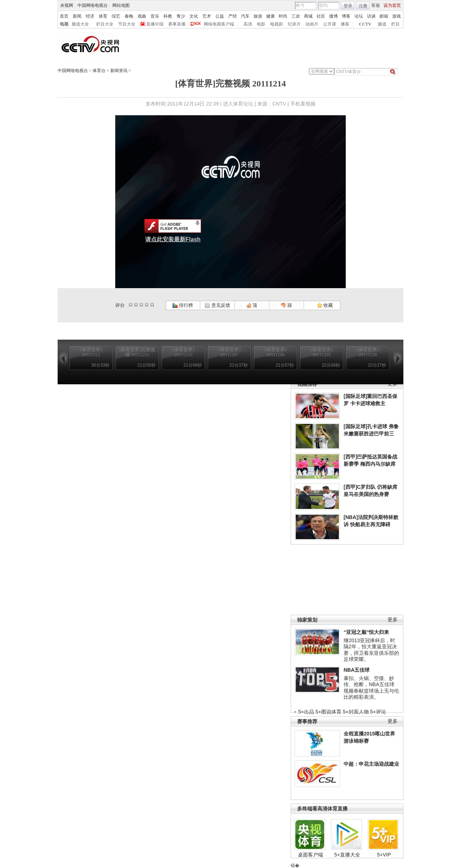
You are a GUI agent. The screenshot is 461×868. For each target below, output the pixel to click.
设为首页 (392, 5)
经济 (90, 16)
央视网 (67, 5)
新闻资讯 (119, 71)
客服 (376, 5)
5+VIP (384, 855)
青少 (181, 16)
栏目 (395, 24)
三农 (296, 16)
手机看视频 (303, 104)
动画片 (312, 24)
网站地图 (121, 5)
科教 (168, 16)
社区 (321, 16)
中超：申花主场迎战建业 (371, 764)
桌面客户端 (310, 855)
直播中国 (155, 24)
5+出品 (306, 712)
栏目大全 (105, 24)
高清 (248, 24)
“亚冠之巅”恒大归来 (366, 632)
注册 (363, 6)
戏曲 (142, 16)
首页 (64, 16)
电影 (261, 24)
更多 (393, 620)
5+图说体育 (328, 712)
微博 (334, 16)
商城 (308, 16)
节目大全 (127, 24)
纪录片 (294, 24)
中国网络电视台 (93, 5)
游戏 (397, 16)
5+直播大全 (347, 855)
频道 (382, 24)
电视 (64, 24)
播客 (345, 24)
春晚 (129, 16)
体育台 (99, 71)
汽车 (245, 16)
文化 (194, 16)
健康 (270, 16)
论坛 (359, 16)
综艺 (116, 16)
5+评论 (378, 712)
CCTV (365, 24)
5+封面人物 (356, 712)
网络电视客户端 (219, 24)
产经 (233, 16)
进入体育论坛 (238, 104)
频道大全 (80, 24)
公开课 (330, 24)
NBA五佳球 (357, 670)
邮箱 (384, 16)
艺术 (207, 16)
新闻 (77, 16)
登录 (348, 6)
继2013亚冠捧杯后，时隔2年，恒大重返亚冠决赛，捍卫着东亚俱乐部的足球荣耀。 (371, 650)
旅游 (258, 16)
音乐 (155, 16)
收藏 (325, 305)
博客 (346, 16)
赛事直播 (177, 24)
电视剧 (277, 24)
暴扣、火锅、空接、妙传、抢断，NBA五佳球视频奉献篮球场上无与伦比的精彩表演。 (371, 688)
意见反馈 (217, 305)
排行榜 (183, 305)
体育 (103, 16)
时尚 (283, 16)
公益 (220, 16)
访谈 (371, 16)
